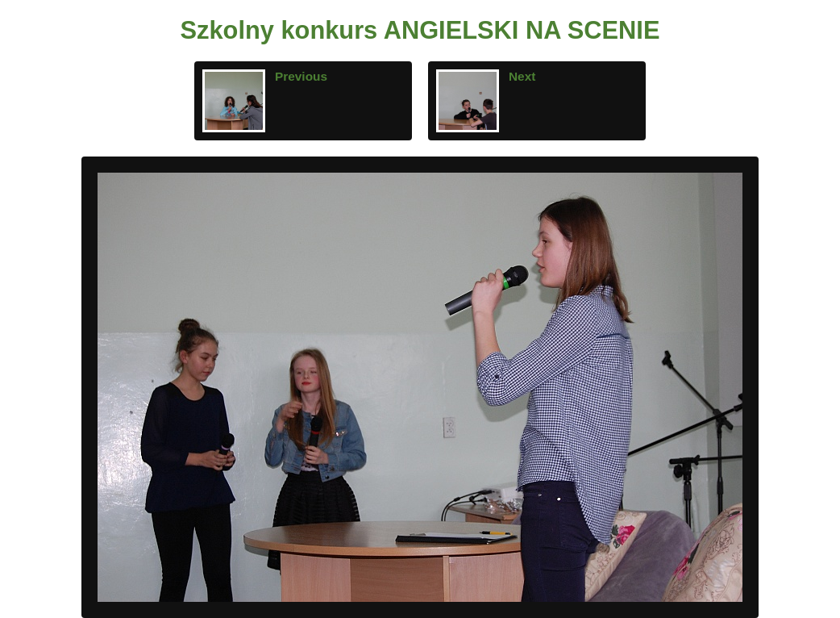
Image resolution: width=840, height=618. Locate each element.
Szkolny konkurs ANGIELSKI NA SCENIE (420, 30)
